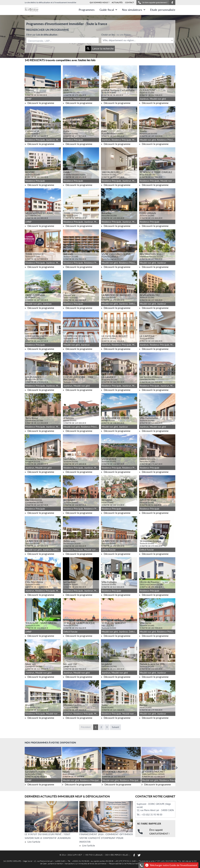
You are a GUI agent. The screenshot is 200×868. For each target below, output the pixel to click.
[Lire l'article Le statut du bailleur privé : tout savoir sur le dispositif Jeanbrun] (51, 817)
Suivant (115, 727)
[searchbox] (43, 40)
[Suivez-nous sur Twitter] (139, 855)
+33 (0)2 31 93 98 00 (152, 815)
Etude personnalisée (163, 10)
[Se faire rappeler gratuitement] (141, 865)
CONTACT (130, 2)
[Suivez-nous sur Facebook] (172, 3)
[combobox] (62, 40)
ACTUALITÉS (117, 2)
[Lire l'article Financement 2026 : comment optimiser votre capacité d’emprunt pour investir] (106, 817)
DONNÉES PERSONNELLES (117, 855)
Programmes (87, 10)
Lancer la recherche (99, 49)
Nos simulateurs (134, 10)
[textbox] (137, 40)
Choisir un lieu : (117, 35)
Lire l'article (32, 842)
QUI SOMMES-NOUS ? (99, 2)
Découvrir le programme (39, 103)
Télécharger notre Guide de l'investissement (171, 865)
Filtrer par (42, 35)
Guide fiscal (108, 10)
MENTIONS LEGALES (94, 855)
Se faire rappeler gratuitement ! (153, 3)
